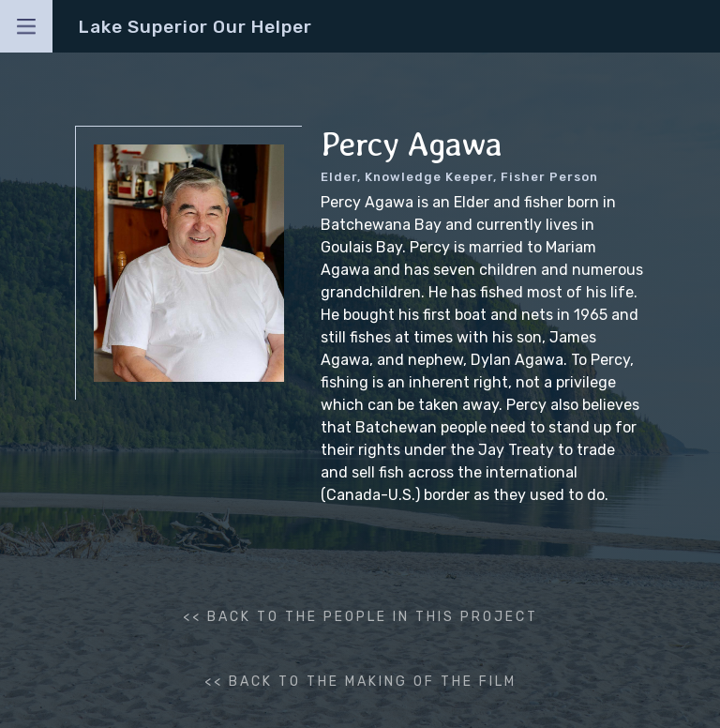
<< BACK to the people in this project (360, 617)
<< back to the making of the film (360, 682)
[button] (26, 26)
